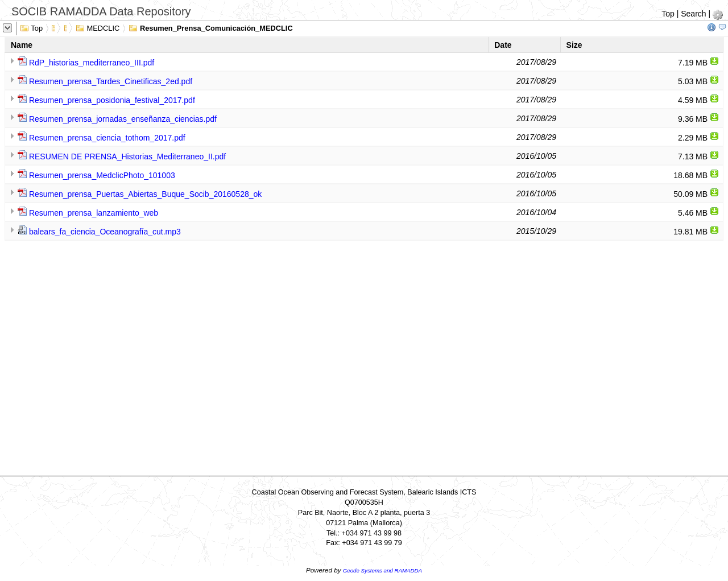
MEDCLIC (98, 27)
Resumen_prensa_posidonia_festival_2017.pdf (112, 100)
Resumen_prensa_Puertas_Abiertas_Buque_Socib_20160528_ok (145, 194)
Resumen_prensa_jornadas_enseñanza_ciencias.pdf (123, 119)
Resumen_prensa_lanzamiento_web (94, 213)
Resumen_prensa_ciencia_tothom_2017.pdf (107, 138)
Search (693, 14)
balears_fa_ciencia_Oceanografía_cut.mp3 (105, 232)
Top (668, 14)
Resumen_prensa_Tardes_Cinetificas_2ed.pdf (111, 81)
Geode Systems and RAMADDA (382, 570)
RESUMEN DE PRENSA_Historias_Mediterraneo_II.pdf (127, 156)
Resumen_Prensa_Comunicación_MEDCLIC (210, 27)
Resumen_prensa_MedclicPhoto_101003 (102, 175)
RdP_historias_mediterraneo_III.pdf (92, 63)
